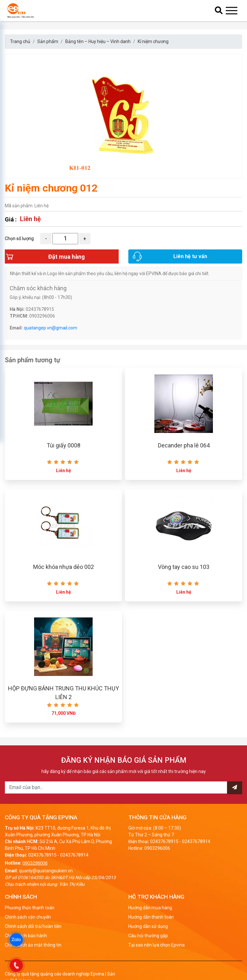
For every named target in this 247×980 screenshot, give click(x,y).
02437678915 (42, 869)
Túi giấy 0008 (64, 454)
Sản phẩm (48, 41)
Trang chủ (20, 41)
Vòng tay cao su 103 (184, 578)
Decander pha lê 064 (184, 454)
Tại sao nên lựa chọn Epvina (156, 959)
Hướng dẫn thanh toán (151, 931)
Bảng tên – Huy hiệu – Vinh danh (98, 41)
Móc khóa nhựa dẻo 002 (64, 578)
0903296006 (35, 877)
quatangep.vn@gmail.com (50, 334)
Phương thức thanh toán (30, 922)
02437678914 (74, 869)
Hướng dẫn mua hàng (150, 922)
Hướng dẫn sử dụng (148, 940)
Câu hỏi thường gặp (148, 949)
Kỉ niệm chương (153, 41)
